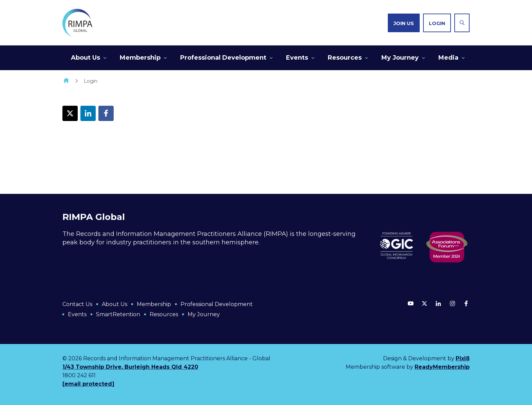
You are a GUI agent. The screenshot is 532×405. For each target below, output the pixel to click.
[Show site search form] (462, 23)
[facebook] (466, 303)
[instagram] (452, 303)
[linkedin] (438, 303)
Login (437, 23)
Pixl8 (463, 358)
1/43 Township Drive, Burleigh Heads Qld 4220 (130, 367)
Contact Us (77, 304)
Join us (404, 23)
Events (297, 58)
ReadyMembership (442, 367)
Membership (140, 58)
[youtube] (411, 303)
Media (448, 58)
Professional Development (223, 58)
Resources (345, 58)
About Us (85, 58)
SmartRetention (118, 314)
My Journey (400, 58)
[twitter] (424, 303)
